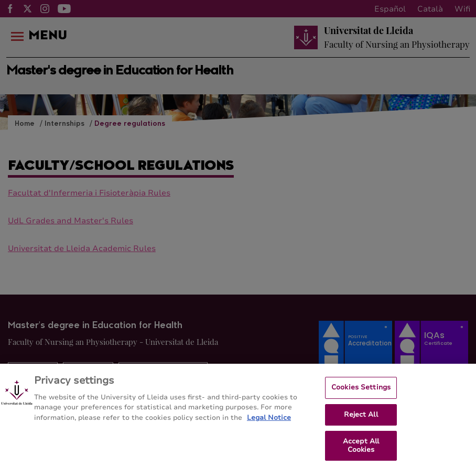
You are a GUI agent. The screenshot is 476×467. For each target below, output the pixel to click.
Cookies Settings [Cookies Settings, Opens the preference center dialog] (361, 390)
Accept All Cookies (361, 449)
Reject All (361, 417)
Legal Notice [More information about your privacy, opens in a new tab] (269, 421)
